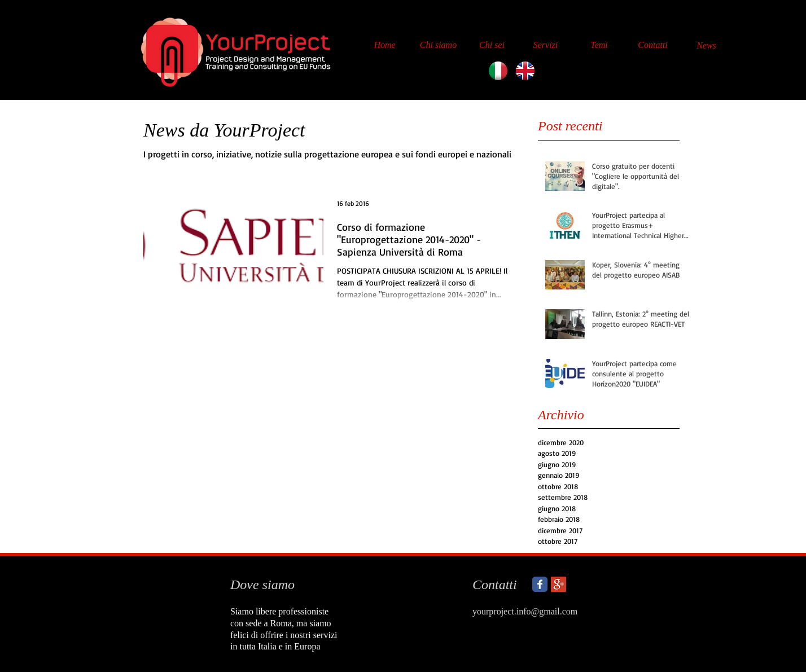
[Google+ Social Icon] (558, 584)
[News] (706, 45)
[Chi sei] (492, 45)
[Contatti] (653, 45)
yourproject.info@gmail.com (525, 611)
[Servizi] (546, 45)
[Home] (385, 45)
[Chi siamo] (438, 45)
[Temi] (599, 45)
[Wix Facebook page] (540, 584)
